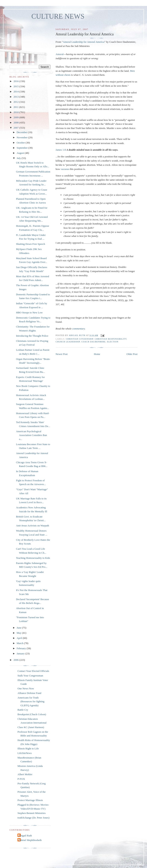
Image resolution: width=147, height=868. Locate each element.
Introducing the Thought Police (32, 336)
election (113, 342)
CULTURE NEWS (58, 16)
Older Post (132, 354)
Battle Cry (23, 710)
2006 (16, 660)
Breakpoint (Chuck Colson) (32, 714)
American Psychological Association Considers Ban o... (31, 435)
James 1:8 (61, 150)
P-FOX (21, 779)
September (23, 148)
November (22, 137)
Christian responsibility (111, 339)
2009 (16, 117)
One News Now (26, 688)
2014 (16, 92)
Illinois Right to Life (28, 748)
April (20, 638)
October (21, 143)
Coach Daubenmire (94, 342)
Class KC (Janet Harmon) (31, 727)
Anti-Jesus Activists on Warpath (32, 526)
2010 (16, 112)
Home (97, 354)
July (19, 158)
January (21, 653)
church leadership (68, 342)
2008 (16, 123)
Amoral (60, 54)
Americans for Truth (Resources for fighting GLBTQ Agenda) (31, 701)
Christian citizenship (80, 339)
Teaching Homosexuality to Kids (33, 558)
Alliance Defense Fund (29, 693)
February (22, 648)
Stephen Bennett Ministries (32, 813)
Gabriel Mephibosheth (30, 840)
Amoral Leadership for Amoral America (84, 42)
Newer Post (62, 354)
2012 (16, 102)
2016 (16, 81)
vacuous (65, 169)
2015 (16, 86)
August (21, 153)
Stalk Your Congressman (30, 676)
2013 (16, 97)
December (22, 132)
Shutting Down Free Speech (30, 244)
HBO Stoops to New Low (29, 312)
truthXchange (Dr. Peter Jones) (33, 818)
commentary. (79, 329)
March (20, 643)
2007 (16, 128)
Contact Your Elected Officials (33, 671)
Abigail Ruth (25, 836)
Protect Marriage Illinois (30, 800)
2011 (16, 107)
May (19, 633)
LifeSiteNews (25, 753)
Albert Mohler (25, 774)
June (19, 628)
